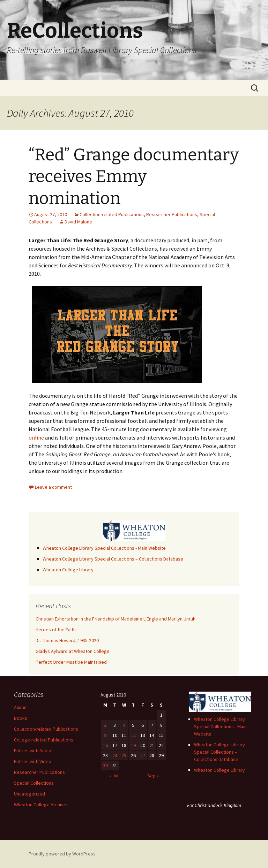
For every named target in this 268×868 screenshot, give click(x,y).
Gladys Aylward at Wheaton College (73, 651)
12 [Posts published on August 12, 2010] (133, 735)
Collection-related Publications (112, 214)
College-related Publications (44, 740)
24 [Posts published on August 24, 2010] (115, 755)
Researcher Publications (172, 214)
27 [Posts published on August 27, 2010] (143, 755)
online (36, 437)
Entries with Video (33, 761)
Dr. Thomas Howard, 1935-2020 (67, 640)
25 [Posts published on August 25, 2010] (124, 755)
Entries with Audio (33, 751)
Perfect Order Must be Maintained (71, 662)
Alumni (21, 707)
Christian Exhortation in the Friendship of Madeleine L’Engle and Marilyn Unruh (116, 619)
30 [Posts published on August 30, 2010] (105, 766)
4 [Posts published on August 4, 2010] (124, 725)
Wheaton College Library (68, 570)
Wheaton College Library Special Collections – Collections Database (113, 559)
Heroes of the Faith (56, 630)
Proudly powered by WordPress (62, 854)
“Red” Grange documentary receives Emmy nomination (134, 177)
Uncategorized (29, 794)
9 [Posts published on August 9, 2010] (105, 735)
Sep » (153, 776)
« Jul (114, 776)
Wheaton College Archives (41, 805)
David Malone (78, 222)
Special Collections (34, 783)
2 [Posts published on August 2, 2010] (105, 725)
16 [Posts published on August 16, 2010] (105, 745)
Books (21, 718)
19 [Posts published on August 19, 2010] (133, 745)
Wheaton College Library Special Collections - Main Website (104, 548)
